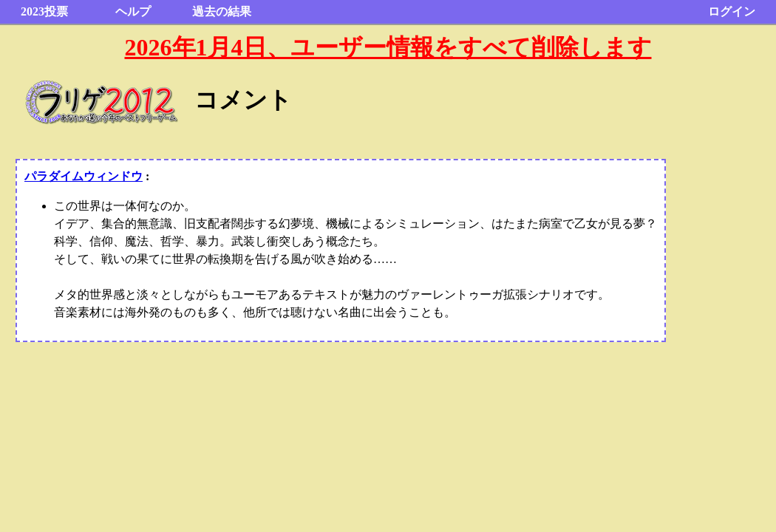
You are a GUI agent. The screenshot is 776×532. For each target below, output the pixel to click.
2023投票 (44, 11)
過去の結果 (222, 11)
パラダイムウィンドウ (84, 176)
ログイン (732, 11)
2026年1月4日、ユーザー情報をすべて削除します (388, 47)
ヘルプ (133, 11)
